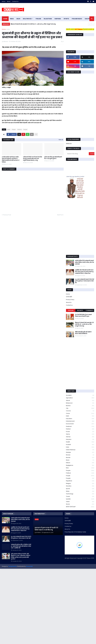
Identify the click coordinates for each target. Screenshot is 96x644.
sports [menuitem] (66, 19)
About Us (69, 302)
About (9, 1)
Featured (80, 426)
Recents (80, 310)
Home (4, 1)
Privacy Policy (70, 300)
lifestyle (80, 452)
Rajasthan (80, 481)
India (8, 29)
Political (19, 130)
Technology (80, 494)
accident (80, 395)
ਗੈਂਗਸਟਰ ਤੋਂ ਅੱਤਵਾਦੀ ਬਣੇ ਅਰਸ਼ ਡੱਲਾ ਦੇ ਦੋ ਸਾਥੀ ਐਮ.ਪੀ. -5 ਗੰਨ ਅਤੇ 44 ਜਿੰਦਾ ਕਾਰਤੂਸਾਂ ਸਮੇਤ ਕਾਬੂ (33, 24)
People (14, 130)
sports (80, 489)
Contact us (69, 305)
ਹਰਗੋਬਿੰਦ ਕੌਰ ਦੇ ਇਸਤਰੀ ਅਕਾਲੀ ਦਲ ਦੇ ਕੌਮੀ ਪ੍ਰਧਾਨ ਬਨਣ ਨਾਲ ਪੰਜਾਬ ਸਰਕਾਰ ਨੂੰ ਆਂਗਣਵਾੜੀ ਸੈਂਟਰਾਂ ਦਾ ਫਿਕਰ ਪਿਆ (84, 272)
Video (80, 502)
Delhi (80, 416)
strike (80, 491)
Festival (80, 429)
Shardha (80, 486)
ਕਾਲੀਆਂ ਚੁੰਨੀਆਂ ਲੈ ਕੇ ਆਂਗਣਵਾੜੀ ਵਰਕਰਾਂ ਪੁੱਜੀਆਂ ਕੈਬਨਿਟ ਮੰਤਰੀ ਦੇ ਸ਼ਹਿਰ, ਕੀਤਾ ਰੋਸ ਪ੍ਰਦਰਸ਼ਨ (85, 262)
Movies (80, 455)
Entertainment (80, 421)
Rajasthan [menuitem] (48, 19)
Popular (71, 310)
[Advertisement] (60, 10)
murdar (80, 458)
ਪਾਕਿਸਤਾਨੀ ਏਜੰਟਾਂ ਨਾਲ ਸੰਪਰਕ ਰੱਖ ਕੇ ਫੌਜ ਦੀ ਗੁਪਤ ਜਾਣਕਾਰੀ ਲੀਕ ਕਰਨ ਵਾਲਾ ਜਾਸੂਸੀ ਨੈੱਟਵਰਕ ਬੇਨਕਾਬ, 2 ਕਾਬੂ (32, 159)
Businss (80, 406)
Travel (80, 496)
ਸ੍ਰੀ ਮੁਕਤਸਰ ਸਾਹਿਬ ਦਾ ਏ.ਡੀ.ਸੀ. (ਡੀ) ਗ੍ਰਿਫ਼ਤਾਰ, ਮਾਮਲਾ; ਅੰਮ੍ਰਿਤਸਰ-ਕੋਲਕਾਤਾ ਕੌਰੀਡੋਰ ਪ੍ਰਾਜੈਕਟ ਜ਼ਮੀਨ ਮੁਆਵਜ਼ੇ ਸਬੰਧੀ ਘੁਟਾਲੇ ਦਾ (21, 556)
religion (80, 484)
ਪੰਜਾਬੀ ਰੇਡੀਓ (69, 297)
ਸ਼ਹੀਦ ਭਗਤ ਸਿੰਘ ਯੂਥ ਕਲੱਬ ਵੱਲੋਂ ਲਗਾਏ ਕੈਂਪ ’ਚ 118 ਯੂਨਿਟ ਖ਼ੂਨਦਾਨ (53, 158)
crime (80, 413)
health (80, 442)
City (80, 408)
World (80, 504)
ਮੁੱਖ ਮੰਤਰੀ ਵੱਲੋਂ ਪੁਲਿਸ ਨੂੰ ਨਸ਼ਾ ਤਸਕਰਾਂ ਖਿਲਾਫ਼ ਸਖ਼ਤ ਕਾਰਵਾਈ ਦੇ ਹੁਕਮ (83, 316)
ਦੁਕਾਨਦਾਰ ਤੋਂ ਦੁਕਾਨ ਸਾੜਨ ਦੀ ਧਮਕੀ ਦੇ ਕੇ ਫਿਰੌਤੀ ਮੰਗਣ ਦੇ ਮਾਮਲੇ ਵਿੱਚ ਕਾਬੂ (46, 529)
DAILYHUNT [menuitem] (89, 19)
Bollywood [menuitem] (27, 19)
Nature (80, 463)
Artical (80, 401)
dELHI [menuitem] (18, 19)
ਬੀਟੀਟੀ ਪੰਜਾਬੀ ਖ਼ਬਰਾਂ (80, 507)
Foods (80, 432)
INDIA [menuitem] (12, 19)
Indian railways (80, 450)
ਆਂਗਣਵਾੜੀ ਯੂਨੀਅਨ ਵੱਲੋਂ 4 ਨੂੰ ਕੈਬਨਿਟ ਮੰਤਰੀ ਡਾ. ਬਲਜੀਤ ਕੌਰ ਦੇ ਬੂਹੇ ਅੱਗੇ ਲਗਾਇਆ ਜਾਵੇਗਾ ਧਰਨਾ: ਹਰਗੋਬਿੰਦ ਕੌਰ (21, 546)
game (80, 434)
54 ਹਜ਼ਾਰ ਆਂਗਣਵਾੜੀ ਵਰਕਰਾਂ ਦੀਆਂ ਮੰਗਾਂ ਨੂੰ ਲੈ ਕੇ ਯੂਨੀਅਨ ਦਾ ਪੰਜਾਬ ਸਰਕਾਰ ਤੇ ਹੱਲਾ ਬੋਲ (85, 281)
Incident (80, 445)
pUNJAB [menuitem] (38, 19)
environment (80, 424)
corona (80, 411)
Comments (89, 310)
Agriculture (80, 398)
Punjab (25, 130)
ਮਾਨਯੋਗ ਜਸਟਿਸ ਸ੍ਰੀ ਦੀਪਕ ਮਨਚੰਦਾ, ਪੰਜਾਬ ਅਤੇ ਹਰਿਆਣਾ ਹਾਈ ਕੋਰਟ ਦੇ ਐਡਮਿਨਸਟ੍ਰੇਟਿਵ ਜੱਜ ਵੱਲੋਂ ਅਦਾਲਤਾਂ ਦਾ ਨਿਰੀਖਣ (11, 160)
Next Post (60, 215)
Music (80, 460)
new (80, 468)
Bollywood (80, 403)
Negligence (80, 465)
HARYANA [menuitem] (58, 19)
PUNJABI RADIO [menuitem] (77, 19)
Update (80, 499)
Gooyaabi (29, 566)
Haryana (80, 439)
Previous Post (7, 215)
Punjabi (80, 478)
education (80, 419)
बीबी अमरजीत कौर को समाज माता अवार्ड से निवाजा (83, 333)
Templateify (12, 566)
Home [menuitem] (5, 19)
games (80, 437)
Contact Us (15, 1)
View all (61, 140)
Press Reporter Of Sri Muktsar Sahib (75, 532)
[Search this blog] (78, 154)
